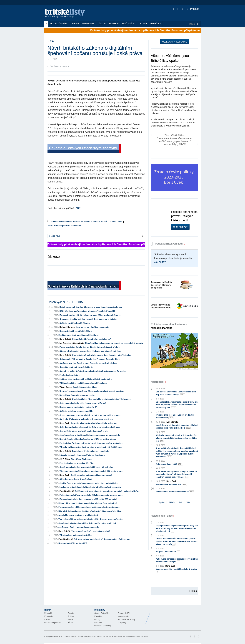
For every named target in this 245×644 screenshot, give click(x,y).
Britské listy (66, 13)
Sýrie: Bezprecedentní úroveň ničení (76, 479)
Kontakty (98, 616)
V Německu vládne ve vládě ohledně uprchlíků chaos (83, 383)
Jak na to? (160, 262)
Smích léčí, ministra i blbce (85, 387)
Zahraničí (48, 613)
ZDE (78, 208)
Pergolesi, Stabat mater (168, 552)
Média (70, 619)
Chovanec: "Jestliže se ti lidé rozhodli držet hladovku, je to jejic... (89, 319)
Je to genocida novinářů (169, 464)
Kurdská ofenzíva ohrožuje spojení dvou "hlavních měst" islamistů (102, 355)
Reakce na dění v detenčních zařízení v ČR (78, 407)
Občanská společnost (53, 623)
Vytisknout (54, 236)
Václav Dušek (66, 387)
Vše (188, 502)
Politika (71, 616)
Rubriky (114, 24)
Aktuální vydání (59, 24)
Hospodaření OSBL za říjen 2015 (73, 543)
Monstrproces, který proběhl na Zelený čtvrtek (176, 571)
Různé (71, 623)
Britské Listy (176, 616)
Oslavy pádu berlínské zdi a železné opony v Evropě (83, 403)
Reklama (98, 623)
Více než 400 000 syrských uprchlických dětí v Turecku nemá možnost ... (91, 519)
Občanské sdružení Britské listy (75, 636)
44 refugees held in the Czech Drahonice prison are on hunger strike (90, 435)
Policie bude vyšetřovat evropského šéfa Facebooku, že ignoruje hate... (91, 495)
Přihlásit (193, 9)
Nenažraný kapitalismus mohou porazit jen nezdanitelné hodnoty (114, 343)
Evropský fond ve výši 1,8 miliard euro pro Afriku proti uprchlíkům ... (90, 315)
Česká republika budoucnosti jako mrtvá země (91, 475)
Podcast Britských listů (167, 244)
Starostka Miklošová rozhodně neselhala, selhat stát (94, 423)
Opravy (97, 619)
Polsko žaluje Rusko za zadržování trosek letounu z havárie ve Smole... (91, 443)
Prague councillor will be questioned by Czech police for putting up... (89, 507)
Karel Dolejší (65, 339)
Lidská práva (116, 222)
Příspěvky (155, 24)
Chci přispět (180, 227)
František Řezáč (67, 491)
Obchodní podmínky (103, 626)
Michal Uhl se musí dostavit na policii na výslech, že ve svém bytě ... (89, 503)
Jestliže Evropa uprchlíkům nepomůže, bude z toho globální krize (89, 483)
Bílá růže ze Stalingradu (81, 459)
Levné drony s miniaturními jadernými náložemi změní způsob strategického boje (177, 427)
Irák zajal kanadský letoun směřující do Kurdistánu (82, 455)
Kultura (47, 619)
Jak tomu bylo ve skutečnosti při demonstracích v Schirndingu (102, 539)
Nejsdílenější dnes (162, 516)
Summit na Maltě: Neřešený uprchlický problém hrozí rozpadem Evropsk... (93, 371)
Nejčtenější (129, 24)
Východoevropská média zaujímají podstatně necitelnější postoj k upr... (91, 471)
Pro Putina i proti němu (70, 375)
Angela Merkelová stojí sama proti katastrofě (78, 515)
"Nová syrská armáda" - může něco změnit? (91, 531)
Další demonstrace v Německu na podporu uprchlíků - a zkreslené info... (107, 491)
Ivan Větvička (172, 422)
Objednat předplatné (175, 42)
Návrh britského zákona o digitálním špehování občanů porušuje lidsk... (90, 511)
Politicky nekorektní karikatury (169, 326)
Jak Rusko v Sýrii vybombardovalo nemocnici (79, 527)
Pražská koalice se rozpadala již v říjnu (77, 463)
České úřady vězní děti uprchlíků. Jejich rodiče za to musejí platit (87, 523)
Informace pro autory (126, 619)
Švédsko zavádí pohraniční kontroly (76, 323)
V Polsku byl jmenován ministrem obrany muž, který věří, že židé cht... (91, 447)
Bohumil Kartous (67, 327)
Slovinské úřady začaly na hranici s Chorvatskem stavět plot (86, 419)
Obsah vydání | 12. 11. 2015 (65, 302)
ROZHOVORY (88, 24)
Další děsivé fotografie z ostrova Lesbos (77, 395)
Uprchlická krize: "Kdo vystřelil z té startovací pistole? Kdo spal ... (102, 399)
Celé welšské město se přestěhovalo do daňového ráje (84, 431)
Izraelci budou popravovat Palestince (175, 492)
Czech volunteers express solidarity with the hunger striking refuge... (90, 415)
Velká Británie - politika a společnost (65, 226)
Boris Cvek (64, 423)
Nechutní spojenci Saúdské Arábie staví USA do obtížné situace (88, 439)
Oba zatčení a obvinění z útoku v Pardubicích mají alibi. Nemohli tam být (176, 393)
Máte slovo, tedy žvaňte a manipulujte (93, 327)
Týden (162, 502)
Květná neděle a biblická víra (171, 484)
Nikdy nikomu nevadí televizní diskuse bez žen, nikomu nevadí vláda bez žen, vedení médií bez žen (177, 438)
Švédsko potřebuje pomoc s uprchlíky (76, 411)
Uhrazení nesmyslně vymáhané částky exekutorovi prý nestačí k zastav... (92, 391)
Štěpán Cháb (78, 343)
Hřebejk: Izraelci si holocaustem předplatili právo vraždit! (175, 417)
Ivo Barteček (65, 343)
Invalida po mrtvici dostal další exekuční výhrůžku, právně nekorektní (90, 487)
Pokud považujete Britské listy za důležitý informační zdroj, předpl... (90, 347)
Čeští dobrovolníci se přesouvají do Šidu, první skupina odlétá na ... (90, 427)
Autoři (143, 24)
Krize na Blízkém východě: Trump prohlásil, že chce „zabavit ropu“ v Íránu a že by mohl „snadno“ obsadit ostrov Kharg (176, 474)
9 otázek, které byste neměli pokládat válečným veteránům (86, 379)
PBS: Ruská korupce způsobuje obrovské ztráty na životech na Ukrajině (177, 561)
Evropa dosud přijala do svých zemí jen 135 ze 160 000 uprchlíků (88, 499)
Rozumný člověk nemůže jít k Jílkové (76, 331)
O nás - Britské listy (102, 613)
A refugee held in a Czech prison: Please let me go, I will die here (88, 363)
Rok (181, 502)
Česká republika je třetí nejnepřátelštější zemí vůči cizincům (86, 467)
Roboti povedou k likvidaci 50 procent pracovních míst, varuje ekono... (91, 307)
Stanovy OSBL (124, 613)
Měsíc (172, 502)
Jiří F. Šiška (65, 459)
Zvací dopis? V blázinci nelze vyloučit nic (91, 451)
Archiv (75, 24)
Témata (102, 24)
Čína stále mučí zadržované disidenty (76, 367)
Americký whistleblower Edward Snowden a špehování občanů (79, 222)
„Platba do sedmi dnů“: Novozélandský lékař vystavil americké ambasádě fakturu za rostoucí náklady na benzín (177, 542)
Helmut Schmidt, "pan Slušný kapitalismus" (92, 339)
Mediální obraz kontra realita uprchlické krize (78, 335)
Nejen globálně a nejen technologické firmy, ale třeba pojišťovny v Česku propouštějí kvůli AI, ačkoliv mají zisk (177, 405)
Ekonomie (49, 616)
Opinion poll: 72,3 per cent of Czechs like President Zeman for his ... (90, 359)
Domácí (71, 613)
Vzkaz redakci (124, 616)
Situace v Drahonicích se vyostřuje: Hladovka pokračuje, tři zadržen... (90, 351)
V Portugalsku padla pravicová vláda (76, 535)
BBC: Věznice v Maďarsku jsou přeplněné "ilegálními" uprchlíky (88, 311)
